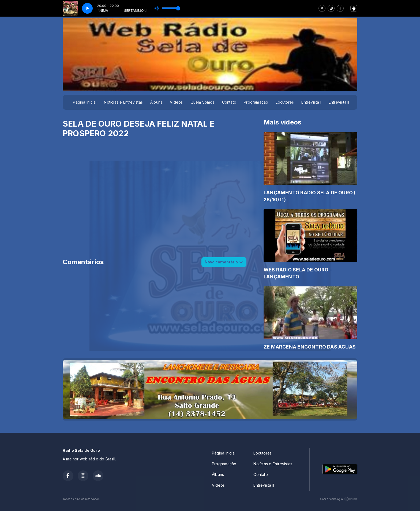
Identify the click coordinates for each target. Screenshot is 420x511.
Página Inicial (85, 102)
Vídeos (176, 102)
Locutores (285, 102)
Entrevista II (339, 102)
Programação (256, 102)
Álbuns (156, 102)
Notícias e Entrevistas (123, 102)
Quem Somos (202, 102)
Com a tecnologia (339, 499)
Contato (229, 102)
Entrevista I (311, 102)
